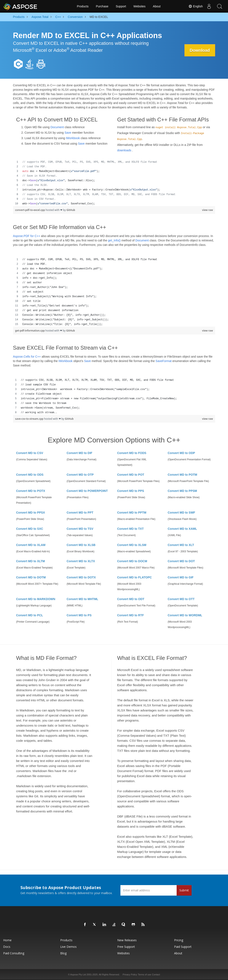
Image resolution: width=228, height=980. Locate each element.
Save (68, 133)
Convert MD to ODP (181, 453)
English (196, 6)
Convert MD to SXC (30, 529)
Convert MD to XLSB (81, 545)
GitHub (71, 210)
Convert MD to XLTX (81, 561)
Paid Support (183, 947)
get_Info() (114, 240)
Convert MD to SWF (182, 513)
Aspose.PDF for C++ (27, 236)
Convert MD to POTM (183, 475)
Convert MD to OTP (80, 475)
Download (200, 50)
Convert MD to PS (79, 615)
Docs (7, 947)
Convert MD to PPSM (182, 491)
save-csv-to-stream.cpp (30, 419)
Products (83, 6)
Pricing (179, 940)
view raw (208, 210)
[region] (114, 183)
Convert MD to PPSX (31, 513)
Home (7, 940)
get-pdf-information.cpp (30, 331)
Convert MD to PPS (131, 491)
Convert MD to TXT (131, 529)
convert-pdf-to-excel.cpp (30, 210)
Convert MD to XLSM (132, 545)
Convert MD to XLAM (31, 545)
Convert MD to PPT (80, 513)
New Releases (127, 940)
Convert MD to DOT (181, 561)
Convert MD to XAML (182, 529)
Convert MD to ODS (30, 475)
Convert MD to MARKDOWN (36, 599)
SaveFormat (164, 361)
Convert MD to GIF (181, 577)
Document (57, 127)
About (157, 6)
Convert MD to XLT (181, 545)
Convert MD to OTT (181, 599)
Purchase (102, 6)
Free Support (126, 947)
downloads (124, 150)
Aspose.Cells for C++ (27, 357)
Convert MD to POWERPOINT (87, 491)
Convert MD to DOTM (31, 577)
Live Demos (68, 947)
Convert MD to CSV (30, 453)
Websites (139, 6)
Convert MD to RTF (131, 615)
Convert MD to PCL (30, 615)
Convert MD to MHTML (83, 599)
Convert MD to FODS (132, 453)
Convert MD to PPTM (132, 513)
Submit (184, 890)
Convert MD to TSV (80, 529)
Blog (63, 953)
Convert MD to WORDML (185, 615)
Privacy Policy (130, 975)
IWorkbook (73, 138)
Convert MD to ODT (131, 599)
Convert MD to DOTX (81, 577)
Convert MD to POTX (31, 491)
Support (121, 6)
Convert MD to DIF (80, 453)
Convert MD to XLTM (31, 561)
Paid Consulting (14, 953)
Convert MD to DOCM (132, 561)
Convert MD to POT (131, 475)
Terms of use (145, 975)
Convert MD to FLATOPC (135, 577)
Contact (156, 975)
